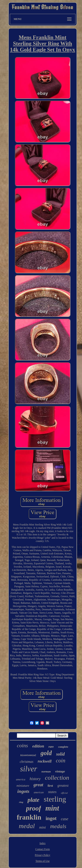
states (52, 792)
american (39, 792)
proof (34, 808)
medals (58, 826)
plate (33, 800)
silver (29, 769)
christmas (26, 762)
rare (51, 747)
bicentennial (28, 755)
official (64, 793)
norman (46, 771)
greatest (63, 785)
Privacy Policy (42, 855)
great (38, 785)
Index (43, 843)
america (21, 779)
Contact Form (42, 849)
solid (60, 754)
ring (21, 802)
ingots (23, 791)
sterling (55, 799)
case (65, 819)
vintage (60, 771)
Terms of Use (42, 861)
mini (42, 827)
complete (63, 747)
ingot (51, 818)
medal (27, 826)
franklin (29, 817)
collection (57, 778)
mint (52, 808)
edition (38, 746)
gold (46, 753)
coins (22, 746)
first (50, 786)
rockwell (45, 761)
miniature (23, 786)
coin (61, 761)
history (35, 779)
